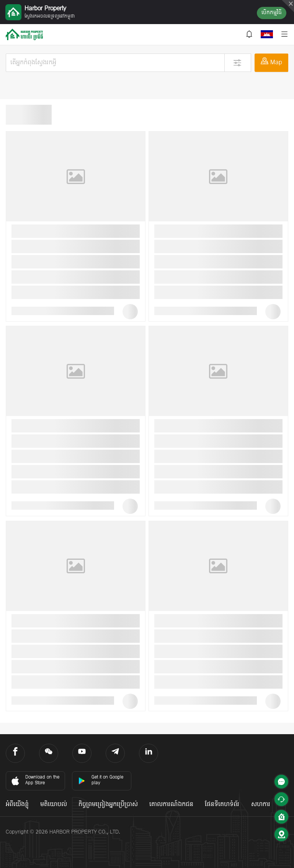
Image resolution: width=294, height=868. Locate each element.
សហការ (261, 805)
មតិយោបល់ (54, 805)
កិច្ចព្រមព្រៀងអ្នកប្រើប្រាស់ (108, 805)
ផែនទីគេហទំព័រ (222, 805)
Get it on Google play (101, 780)
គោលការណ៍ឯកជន (171, 805)
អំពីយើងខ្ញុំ (17, 805)
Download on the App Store (35, 780)
